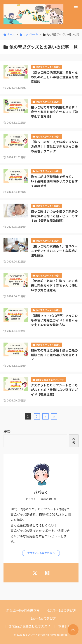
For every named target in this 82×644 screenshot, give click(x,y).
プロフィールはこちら (40, 553)
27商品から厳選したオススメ (30, 626)
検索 (7, 431)
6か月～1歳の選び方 (62, 610)
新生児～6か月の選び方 (23, 610)
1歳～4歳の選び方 (43, 618)
